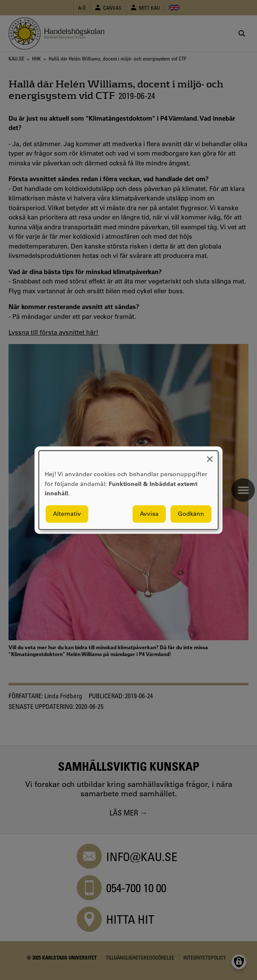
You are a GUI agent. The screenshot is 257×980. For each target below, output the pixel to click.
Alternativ (67, 514)
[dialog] (128, 490)
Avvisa (149, 514)
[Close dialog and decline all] (210, 456)
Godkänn (191, 514)
